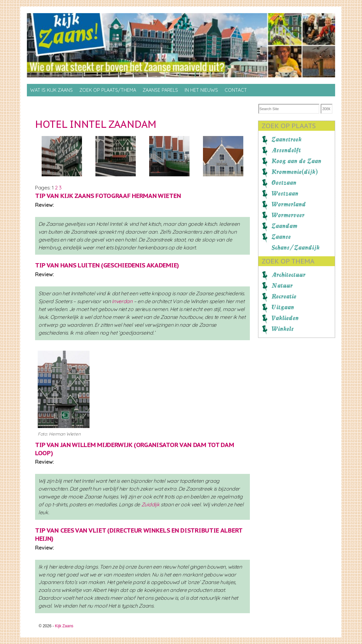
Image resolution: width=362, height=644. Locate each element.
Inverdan (122, 301)
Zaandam (284, 226)
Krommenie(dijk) (295, 172)
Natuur (282, 285)
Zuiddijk (151, 504)
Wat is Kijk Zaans (51, 90)
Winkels (283, 329)
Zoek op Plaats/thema (108, 90)
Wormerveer (288, 215)
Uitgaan (283, 307)
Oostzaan (284, 183)
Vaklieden (285, 318)
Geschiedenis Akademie (140, 265)
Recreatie (284, 296)
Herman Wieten (156, 196)
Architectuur (289, 275)
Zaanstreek (287, 139)
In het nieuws (201, 90)
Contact (236, 90)
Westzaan (285, 193)
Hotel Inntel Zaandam (96, 124)
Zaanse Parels (160, 90)
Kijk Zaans (64, 626)
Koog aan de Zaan (296, 161)
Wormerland (289, 204)
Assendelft (286, 150)
